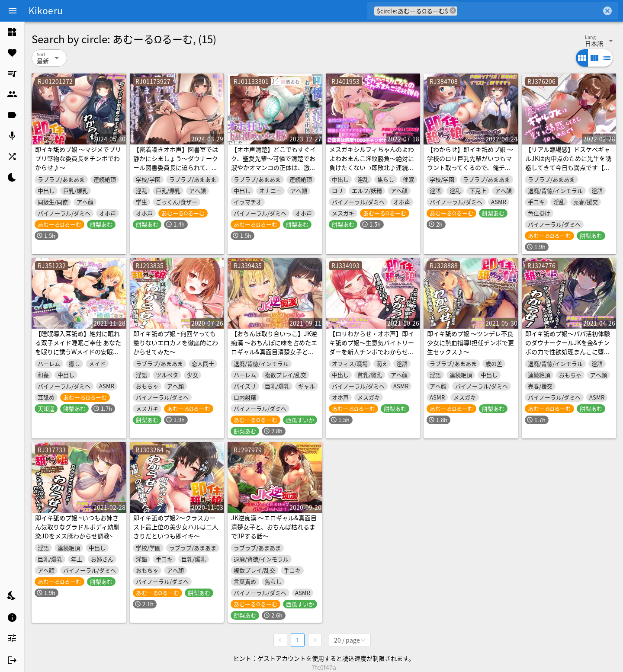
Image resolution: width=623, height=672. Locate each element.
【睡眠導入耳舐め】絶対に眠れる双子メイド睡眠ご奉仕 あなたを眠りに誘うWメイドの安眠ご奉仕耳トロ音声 (78, 347)
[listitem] (12, 32)
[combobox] (529, 11)
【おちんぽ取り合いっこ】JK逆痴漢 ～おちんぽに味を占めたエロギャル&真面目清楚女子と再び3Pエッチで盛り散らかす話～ (274, 347)
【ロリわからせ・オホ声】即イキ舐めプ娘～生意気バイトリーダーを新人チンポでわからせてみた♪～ (372, 347)
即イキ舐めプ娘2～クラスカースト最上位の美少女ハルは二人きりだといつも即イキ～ (176, 527)
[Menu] (13, 11)
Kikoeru (46, 10)
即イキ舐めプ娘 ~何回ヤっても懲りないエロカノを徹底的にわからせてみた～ (176, 342)
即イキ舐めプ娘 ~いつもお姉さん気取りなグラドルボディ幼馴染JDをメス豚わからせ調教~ (77, 527)
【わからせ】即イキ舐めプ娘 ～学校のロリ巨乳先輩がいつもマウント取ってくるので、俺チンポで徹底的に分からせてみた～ (470, 163)
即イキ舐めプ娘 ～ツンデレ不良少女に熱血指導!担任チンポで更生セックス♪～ (470, 342)
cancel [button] (453, 11)
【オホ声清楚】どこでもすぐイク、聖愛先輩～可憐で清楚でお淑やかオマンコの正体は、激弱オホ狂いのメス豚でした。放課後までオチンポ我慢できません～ (273, 172)
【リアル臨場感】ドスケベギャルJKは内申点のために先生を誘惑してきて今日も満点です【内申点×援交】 (568, 163)
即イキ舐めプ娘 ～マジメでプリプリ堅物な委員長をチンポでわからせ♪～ (78, 158)
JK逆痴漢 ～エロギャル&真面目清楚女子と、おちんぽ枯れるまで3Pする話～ (274, 527)
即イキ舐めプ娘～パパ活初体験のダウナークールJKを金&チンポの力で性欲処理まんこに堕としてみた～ (568, 347)
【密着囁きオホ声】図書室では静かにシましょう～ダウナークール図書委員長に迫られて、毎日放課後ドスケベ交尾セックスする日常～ (176, 167)
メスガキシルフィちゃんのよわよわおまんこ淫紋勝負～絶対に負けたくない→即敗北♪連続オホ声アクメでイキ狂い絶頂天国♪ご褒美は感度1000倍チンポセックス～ (373, 172)
